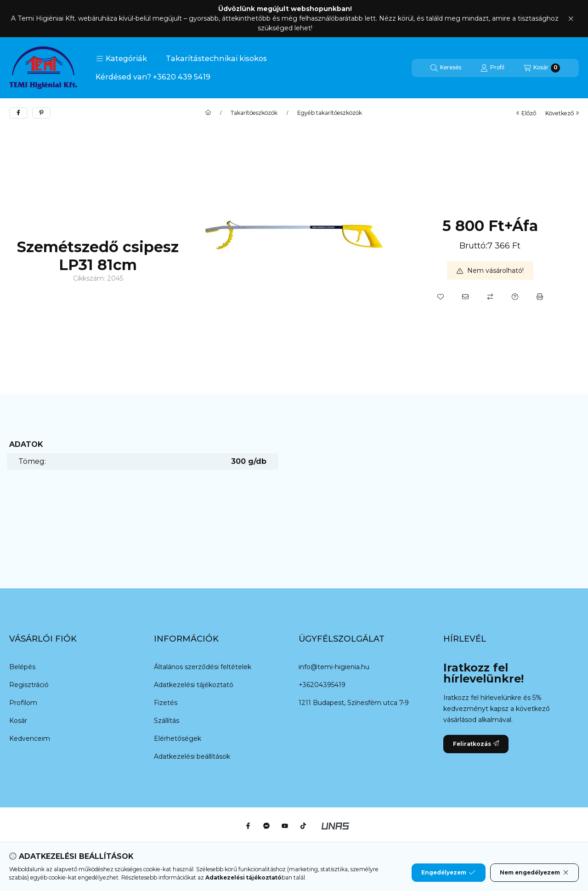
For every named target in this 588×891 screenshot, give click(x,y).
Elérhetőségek (178, 739)
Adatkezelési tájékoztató (194, 685)
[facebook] (18, 113)
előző (526, 113)
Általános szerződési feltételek (203, 667)
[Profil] (492, 68)
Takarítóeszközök (254, 113)
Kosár (18, 721)
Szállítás (167, 721)
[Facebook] (248, 826)
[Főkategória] (208, 113)
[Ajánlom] (465, 297)
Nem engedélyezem (534, 873)
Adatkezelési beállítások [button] (192, 756)
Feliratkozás (476, 744)
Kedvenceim (30, 739)
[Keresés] (446, 68)
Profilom (23, 703)
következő (562, 113)
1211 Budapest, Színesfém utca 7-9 (354, 703)
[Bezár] (571, 19)
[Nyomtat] (540, 297)
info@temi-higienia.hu (334, 667)
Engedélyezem (448, 873)
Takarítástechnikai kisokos (216, 59)
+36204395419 (322, 685)
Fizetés (166, 703)
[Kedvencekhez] (441, 297)
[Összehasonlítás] (490, 297)
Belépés (22, 667)
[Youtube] (285, 826)
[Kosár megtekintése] (542, 68)
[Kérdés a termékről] (515, 297)
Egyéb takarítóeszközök (330, 113)
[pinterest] (41, 113)
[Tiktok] (303, 826)
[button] (122, 59)
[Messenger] (266, 826)
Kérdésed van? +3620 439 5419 (153, 77)
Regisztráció (29, 685)
